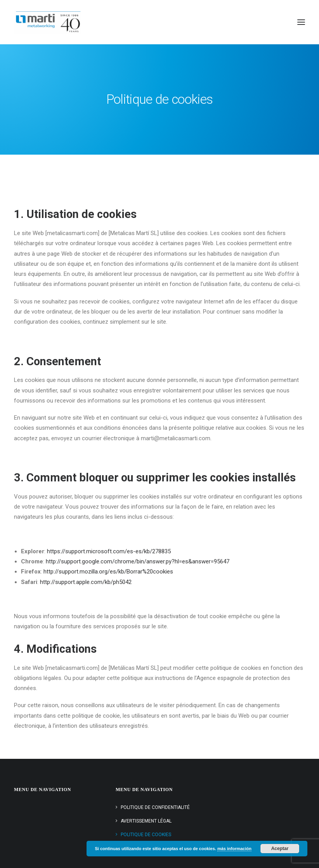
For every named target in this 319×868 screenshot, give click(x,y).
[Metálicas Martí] (48, 22)
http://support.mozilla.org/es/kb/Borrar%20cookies (108, 572)
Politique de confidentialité (155, 807)
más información (234, 849)
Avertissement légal (146, 821)
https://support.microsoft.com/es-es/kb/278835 (109, 551)
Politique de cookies (146, 835)
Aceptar (280, 849)
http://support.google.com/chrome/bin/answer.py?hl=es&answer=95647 (138, 561)
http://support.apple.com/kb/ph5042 (86, 582)
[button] (301, 22)
